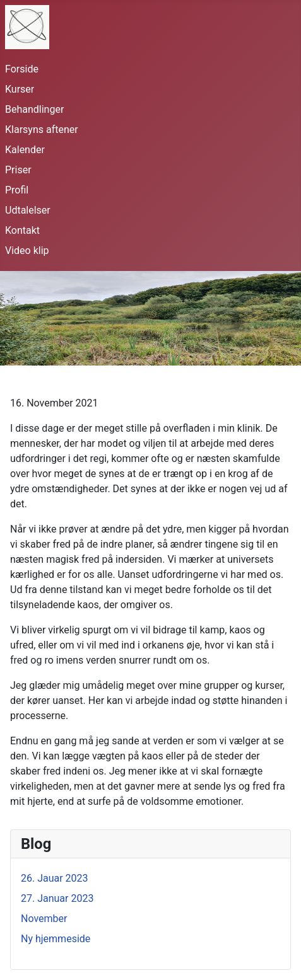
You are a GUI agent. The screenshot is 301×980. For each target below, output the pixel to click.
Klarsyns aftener (42, 130)
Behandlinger (34, 109)
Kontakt (22, 230)
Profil (17, 190)
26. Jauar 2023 (55, 878)
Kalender (25, 150)
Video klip (27, 251)
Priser (18, 170)
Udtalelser (28, 210)
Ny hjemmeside (56, 939)
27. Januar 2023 (57, 898)
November (44, 919)
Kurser (20, 89)
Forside (22, 69)
